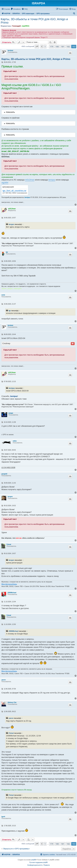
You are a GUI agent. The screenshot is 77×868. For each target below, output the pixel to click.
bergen (11, 224)
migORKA (25, 26)
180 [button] (57, 47)
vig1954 (5, 183)
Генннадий (16, 26)
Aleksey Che (12, 702)
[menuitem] (16, 9)
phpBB (33, 860)
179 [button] (52, 47)
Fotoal (9, 544)
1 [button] (45, 47)
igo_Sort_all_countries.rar (14, 191)
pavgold (4, 474)
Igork (3, 817)
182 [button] (68, 47)
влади (11, 413)
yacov (4, 680)
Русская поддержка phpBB (38, 862)
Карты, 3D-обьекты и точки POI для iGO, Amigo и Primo (34, 21)
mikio (15, 441)
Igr (7, 252)
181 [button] (63, 47)
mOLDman (30, 180)
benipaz (10, 50)
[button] (37, 47)
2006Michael (12, 593)
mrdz (3, 295)
